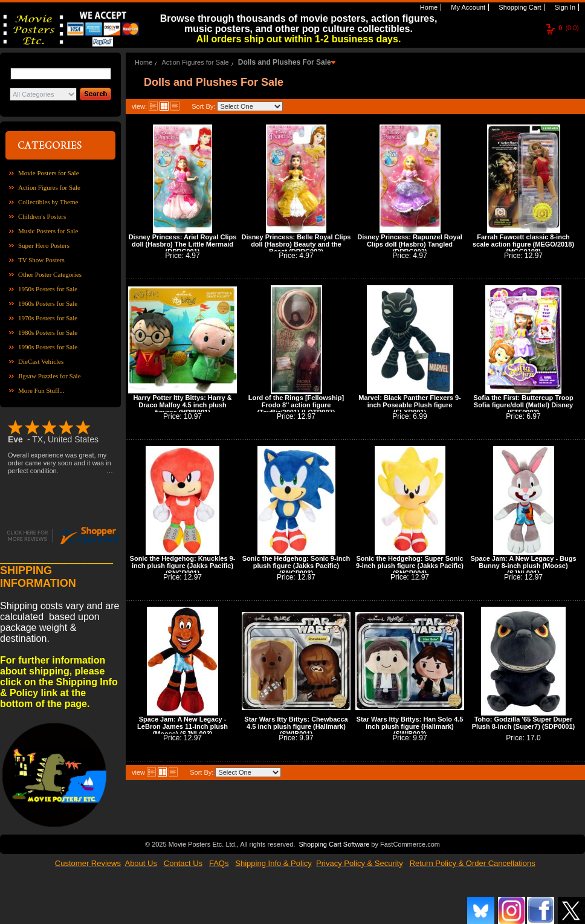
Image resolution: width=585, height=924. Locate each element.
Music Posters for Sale (48, 231)
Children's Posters (42, 216)
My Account (467, 7)
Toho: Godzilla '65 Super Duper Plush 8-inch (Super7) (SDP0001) (524, 723)
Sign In (564, 7)
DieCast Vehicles (41, 361)
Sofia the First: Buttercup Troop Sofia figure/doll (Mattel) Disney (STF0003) (523, 405)
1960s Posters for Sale (48, 303)
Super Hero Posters (44, 245)
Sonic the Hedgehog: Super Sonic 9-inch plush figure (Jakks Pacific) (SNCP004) (410, 566)
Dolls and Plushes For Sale (285, 62)
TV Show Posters (41, 260)
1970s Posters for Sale (48, 318)
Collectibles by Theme (48, 202)
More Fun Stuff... (41, 390)
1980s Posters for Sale (48, 332)
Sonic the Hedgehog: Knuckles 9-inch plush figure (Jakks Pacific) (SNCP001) (183, 566)
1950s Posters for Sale (48, 289)
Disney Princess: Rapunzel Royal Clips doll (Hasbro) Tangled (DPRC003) (410, 244)
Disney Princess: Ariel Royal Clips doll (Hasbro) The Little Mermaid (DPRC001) (183, 244)
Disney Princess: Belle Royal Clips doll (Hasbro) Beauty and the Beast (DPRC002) (296, 244)
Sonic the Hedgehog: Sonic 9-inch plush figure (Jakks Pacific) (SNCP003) (296, 566)
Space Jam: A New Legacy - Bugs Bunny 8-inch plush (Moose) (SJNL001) (523, 566)
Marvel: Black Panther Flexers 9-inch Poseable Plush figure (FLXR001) (409, 405)
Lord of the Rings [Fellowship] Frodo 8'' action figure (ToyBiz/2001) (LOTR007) (296, 405)
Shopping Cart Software (334, 843)
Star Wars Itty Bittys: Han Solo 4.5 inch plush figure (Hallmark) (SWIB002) (410, 726)
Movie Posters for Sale (49, 173)
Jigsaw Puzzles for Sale (50, 376)
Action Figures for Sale (49, 187)
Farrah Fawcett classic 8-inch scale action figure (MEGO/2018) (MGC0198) (523, 244)
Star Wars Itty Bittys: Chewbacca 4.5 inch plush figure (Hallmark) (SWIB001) (296, 726)
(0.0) (569, 28)
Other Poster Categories (50, 274)
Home (428, 7)
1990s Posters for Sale (48, 347)
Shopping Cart (519, 7)
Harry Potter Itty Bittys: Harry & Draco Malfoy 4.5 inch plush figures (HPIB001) (182, 405)
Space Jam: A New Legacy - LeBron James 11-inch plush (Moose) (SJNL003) (183, 726)
